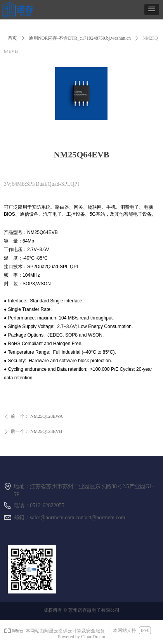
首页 (12, 38)
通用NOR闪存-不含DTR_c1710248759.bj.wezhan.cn (80, 38)
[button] (152, 10)
